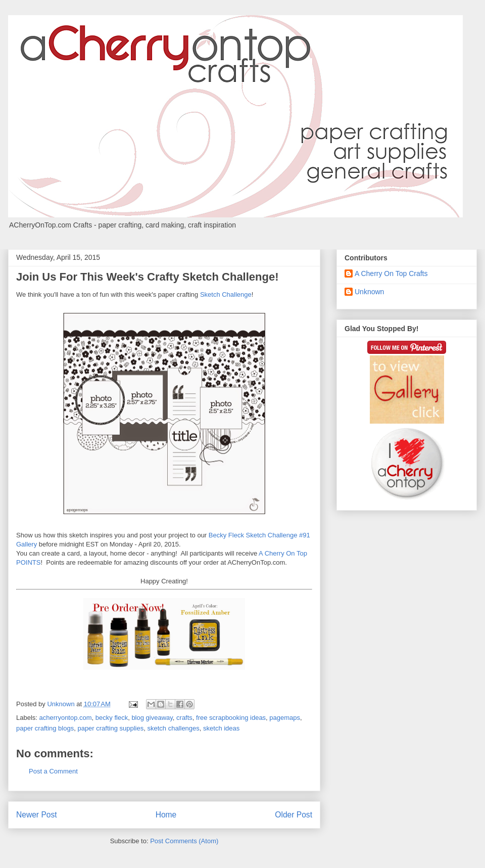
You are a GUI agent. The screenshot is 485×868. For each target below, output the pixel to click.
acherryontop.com (66, 718)
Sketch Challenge (226, 294)
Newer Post (37, 815)
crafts (184, 718)
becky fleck (112, 718)
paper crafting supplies (110, 728)
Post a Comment (53, 771)
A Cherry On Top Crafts (391, 273)
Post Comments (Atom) (184, 841)
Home (166, 815)
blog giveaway (152, 718)
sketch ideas (221, 728)
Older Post (294, 815)
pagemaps (285, 718)
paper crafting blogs (45, 728)
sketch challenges (173, 728)
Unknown (369, 292)
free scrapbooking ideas (231, 718)
